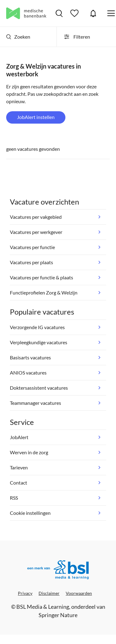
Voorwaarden (79, 593)
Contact (19, 483)
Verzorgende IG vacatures (37, 327)
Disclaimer (49, 593)
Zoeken (18, 37)
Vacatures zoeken (59, 13)
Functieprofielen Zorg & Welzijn (44, 292)
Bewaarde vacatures (75, 13)
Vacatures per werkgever (36, 232)
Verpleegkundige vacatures (39, 342)
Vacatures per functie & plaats (41, 277)
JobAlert (93, 13)
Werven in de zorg (29, 452)
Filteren (77, 37)
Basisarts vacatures (30, 357)
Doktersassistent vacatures (39, 388)
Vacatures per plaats (31, 262)
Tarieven (19, 467)
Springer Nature (58, 615)
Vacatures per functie (32, 247)
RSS (14, 498)
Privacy (25, 593)
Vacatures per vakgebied (36, 217)
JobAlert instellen (36, 117)
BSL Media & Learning (43, 607)
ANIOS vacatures (28, 373)
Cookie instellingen (30, 513)
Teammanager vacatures (35, 403)
